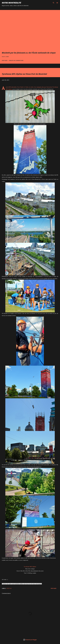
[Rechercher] (54, 3)
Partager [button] (5, 60)
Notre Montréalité (11, 3)
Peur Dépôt (20, 87)
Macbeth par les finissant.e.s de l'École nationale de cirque (29, 53)
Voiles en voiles (29, 87)
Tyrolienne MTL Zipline (30, 567)
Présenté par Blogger (30, 640)
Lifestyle (9, 588)
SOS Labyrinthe (12, 87)
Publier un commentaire (16, 60)
